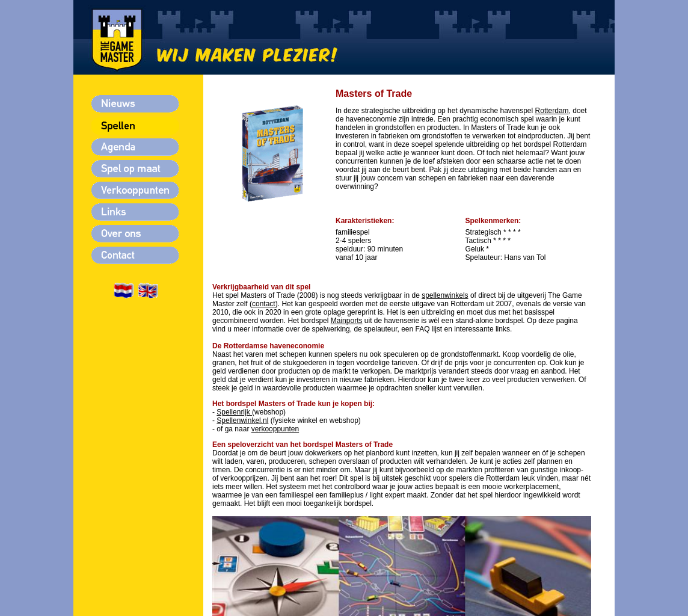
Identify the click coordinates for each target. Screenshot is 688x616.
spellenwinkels (445, 295)
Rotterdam (552, 111)
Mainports (347, 321)
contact (264, 304)
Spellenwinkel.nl (242, 420)
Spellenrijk (233, 412)
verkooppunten (275, 429)
